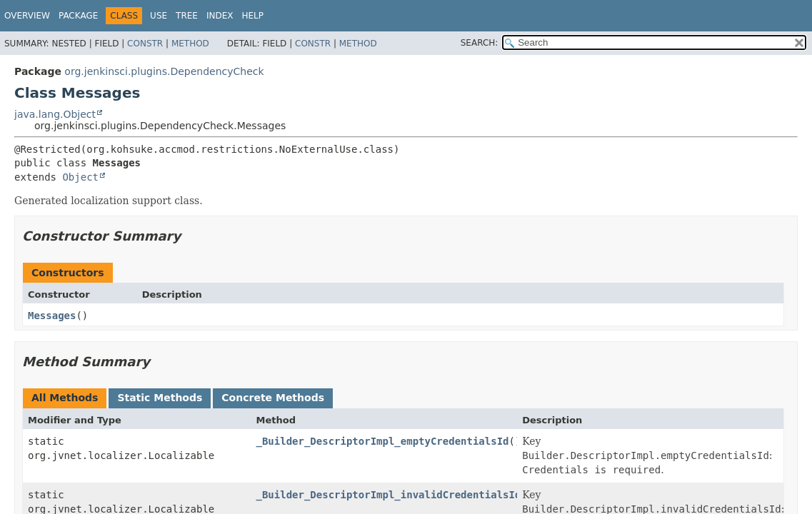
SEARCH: (480, 43)
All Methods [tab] (65, 398)
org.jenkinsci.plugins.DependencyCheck (164, 71)
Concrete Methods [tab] (273, 398)
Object (80, 177)
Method (190, 44)
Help (252, 16)
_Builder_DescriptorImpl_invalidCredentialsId (389, 495)
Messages (52, 316)
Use (159, 16)
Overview (27, 16)
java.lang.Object (55, 114)
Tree (187, 16)
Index (220, 16)
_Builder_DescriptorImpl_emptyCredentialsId (383, 441)
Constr (145, 44)
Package (78, 16)
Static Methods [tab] (160, 398)
